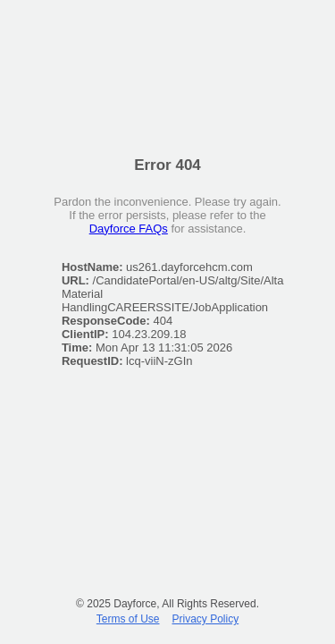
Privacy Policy (206, 619)
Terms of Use (128, 619)
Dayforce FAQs (129, 229)
